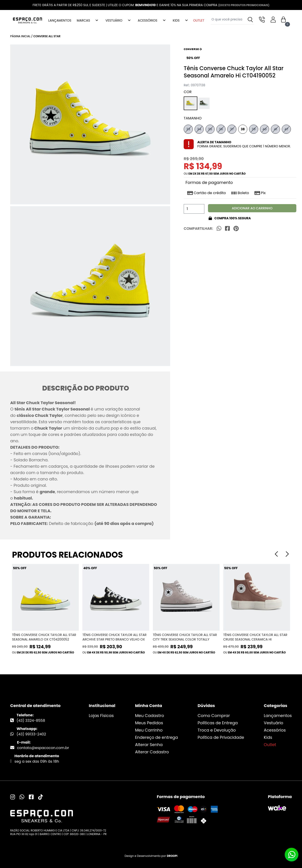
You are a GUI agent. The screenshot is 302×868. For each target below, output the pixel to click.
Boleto (240, 193)
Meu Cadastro (150, 716)
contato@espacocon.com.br (43, 748)
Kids (268, 737)
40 (265, 129)
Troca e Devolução (217, 730)
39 (254, 129)
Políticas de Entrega (218, 723)
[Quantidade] (194, 209)
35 (210, 129)
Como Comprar (214, 716)
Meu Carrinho (149, 730)
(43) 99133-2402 (31, 734)
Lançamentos (278, 716)
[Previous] (276, 554)
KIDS (176, 20)
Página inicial (20, 36)
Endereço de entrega (157, 737)
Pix (260, 193)
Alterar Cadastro (152, 752)
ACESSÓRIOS (148, 20)
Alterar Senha (149, 745)
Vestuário (274, 723)
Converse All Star (47, 36)
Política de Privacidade (221, 737)
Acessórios (275, 730)
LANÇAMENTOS (60, 20)
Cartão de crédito (207, 193)
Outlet (270, 745)
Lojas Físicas (101, 716)
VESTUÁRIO (114, 20)
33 (188, 129)
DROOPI (172, 856)
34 (199, 129)
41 (276, 129)
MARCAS (83, 20)
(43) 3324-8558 (31, 721)
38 (243, 129)
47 (286, 129)
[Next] (287, 554)
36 (221, 129)
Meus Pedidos (149, 723)
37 (232, 129)
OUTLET (199, 20)
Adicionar (252, 208)
